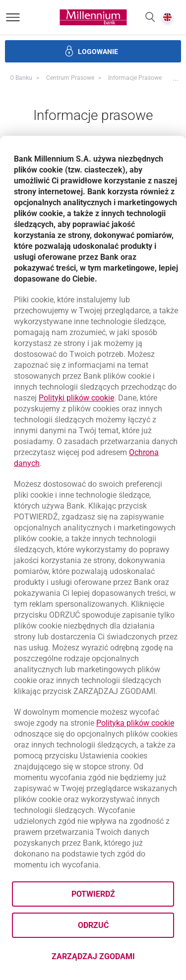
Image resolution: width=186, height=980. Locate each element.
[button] (150, 18)
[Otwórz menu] (13, 17)
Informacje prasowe (135, 78)
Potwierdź (93, 894)
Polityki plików (76, 398)
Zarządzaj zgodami (113, 959)
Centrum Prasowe (70, 78)
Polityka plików (135, 723)
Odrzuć (93, 925)
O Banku (21, 78)
